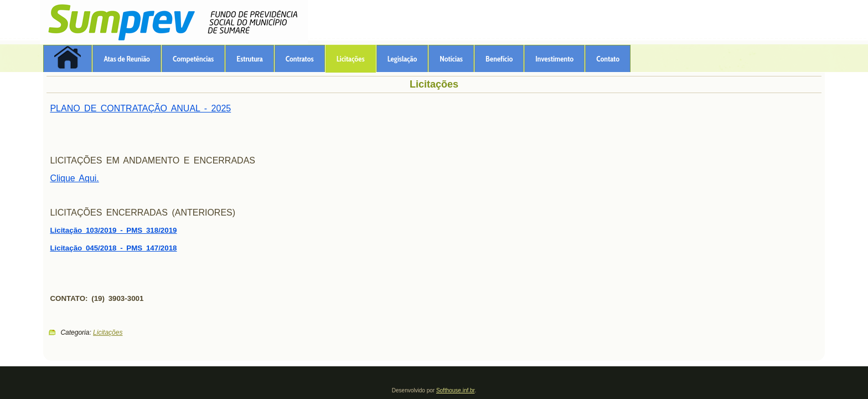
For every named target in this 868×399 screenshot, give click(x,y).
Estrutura (250, 59)
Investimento (554, 59)
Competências (193, 59)
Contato (608, 59)
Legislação (402, 59)
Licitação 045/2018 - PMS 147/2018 (113, 248)
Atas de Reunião (127, 59)
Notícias (451, 59)
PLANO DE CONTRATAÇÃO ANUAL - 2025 (140, 108)
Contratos (300, 59)
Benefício (499, 59)
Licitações (351, 59)
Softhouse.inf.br (456, 390)
